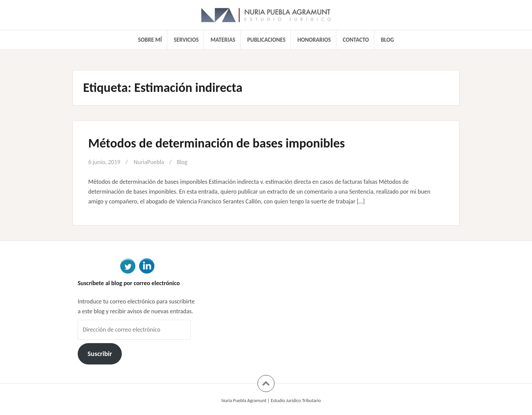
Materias (223, 40)
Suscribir (100, 354)
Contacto (356, 40)
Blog (387, 40)
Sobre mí (150, 40)
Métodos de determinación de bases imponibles (217, 143)
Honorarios (314, 40)
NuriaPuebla (149, 162)
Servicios (186, 40)
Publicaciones (267, 40)
